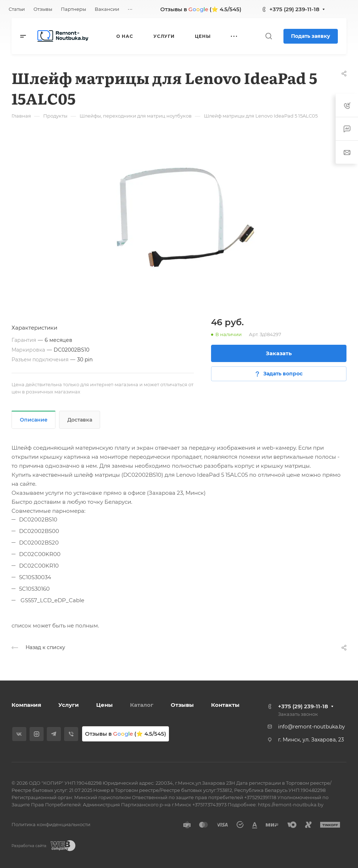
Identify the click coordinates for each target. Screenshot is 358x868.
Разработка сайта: (29, 846)
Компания (26, 705)
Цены (104, 705)
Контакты (225, 705)
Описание (34, 420)
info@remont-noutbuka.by (312, 727)
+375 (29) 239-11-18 (294, 9)
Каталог (142, 705)
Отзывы (182, 705)
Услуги (69, 705)
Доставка (80, 420)
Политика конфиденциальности (51, 824)
